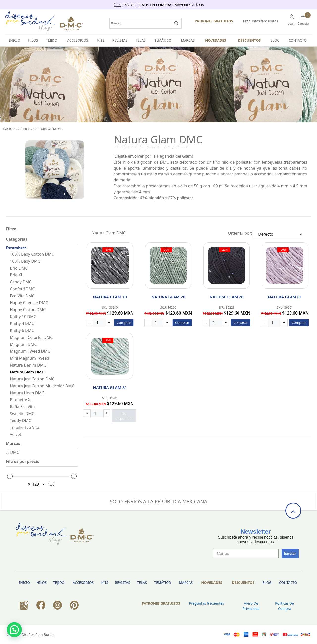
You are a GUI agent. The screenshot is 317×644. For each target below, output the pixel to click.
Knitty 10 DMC (23, 317)
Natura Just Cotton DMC (32, 379)
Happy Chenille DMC (29, 303)
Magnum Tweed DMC (30, 351)
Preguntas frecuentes (261, 21)
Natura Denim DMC (28, 365)
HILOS (33, 40)
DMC (13, 452)
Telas (141, 40)
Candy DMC (21, 282)
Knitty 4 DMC (22, 323)
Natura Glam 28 (226, 297)
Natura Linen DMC (27, 393)
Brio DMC (19, 268)
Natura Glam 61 (285, 297)
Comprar (124, 323)
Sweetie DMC (22, 414)
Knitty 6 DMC (22, 330)
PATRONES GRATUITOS (214, 21)
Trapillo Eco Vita (25, 427)
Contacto (298, 40)
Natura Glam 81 (110, 388)
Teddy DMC (20, 421)
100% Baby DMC (25, 261)
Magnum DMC (23, 344)
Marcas (188, 40)
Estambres (24, 129)
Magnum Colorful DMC (31, 337)
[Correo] (246, 554)
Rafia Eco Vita (22, 407)
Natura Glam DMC (50, 129)
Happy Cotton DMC (28, 310)
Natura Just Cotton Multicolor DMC (42, 386)
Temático (163, 40)
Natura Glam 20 (168, 297)
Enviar (290, 554)
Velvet (15, 434)
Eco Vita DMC (22, 296)
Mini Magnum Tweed (29, 358)
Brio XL (16, 275)
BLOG (275, 40)
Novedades (216, 40)
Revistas (120, 40)
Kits (101, 40)
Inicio (8, 129)
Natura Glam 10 (110, 297)
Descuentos (249, 40)
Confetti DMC (22, 289)
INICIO (15, 40)
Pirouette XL (21, 400)
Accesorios (78, 40)
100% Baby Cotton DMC (32, 254)
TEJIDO (52, 40)
